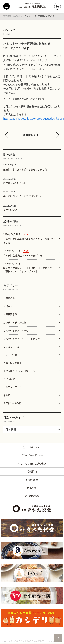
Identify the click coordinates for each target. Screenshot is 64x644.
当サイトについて (32, 447)
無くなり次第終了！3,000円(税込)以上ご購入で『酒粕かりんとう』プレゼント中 (28, 267)
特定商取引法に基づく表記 (32, 463)
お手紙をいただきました (16, 183)
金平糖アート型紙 (12, 403)
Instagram (32, 496)
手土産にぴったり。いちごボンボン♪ (22, 196)
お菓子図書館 (10, 314)
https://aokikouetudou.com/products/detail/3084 (34, 118)
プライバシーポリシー (32, 455)
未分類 (7, 395)
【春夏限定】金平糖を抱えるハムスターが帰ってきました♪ (30, 238)
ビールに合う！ (11, 209)
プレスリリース (11, 347)
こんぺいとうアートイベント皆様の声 (23, 339)
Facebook (32, 480)
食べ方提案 (9, 379)
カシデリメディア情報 (15, 322)
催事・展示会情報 (12, 363)
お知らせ (17, 16)
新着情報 (7, 16)
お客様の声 (9, 298)
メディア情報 (10, 355)
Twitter (32, 488)
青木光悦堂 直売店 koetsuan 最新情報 (23, 253)
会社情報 (32, 471)
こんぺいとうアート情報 (16, 331)
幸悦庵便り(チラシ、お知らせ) (19, 371)
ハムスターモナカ (12, 387)
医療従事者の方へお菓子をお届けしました (25, 169)
